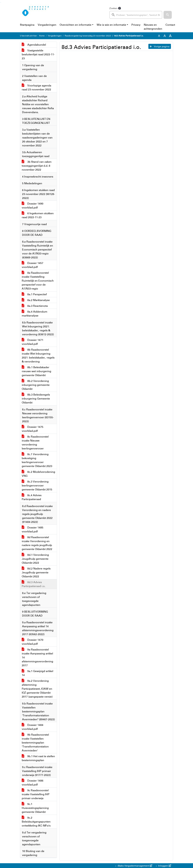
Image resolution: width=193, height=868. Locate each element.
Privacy (136, 25)
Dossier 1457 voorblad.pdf (33, 265)
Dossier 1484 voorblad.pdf (33, 727)
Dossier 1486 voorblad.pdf (33, 783)
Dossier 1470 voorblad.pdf (33, 642)
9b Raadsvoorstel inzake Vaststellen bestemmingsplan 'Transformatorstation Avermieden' (35, 743)
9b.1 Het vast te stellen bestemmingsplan (38, 758)
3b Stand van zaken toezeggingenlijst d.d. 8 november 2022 (37, 166)
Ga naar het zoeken (0, 2)
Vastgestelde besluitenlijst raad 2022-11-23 (38, 54)
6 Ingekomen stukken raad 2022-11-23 (38, 215)
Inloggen (164, 866)
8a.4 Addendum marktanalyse (34, 314)
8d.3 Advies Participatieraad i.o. (34, 584)
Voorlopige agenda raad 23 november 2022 (36, 87)
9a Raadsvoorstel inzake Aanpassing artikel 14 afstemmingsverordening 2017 (37, 657)
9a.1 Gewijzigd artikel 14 (37, 673)
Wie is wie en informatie (111, 25)
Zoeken (113, 8)
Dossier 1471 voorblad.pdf (33, 342)
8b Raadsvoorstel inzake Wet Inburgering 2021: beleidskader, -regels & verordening (38, 356)
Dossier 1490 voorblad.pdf (33, 206)
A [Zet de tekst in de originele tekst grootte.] (159, 36)
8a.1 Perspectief (34, 294)
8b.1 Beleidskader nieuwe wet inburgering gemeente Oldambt (36, 371)
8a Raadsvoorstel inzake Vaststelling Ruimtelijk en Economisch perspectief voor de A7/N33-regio (38, 281)
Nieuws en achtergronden (153, 27)
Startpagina (27, 25)
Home (42, 36)
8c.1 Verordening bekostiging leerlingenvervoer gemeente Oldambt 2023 (37, 460)
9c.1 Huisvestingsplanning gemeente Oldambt (35, 808)
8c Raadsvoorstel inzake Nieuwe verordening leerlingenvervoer (35, 442)
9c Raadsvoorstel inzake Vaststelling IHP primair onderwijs (36, 794)
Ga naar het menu (1, 2)
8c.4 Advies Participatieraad (32, 497)
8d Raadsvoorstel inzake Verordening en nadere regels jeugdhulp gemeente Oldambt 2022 (37, 543)
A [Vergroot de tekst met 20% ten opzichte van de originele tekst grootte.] (165, 36)
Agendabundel (34, 45)
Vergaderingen (47, 25)
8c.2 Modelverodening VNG (38, 474)
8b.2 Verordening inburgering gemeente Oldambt (36, 385)
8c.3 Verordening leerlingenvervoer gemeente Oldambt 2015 (37, 485)
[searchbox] (136, 15)
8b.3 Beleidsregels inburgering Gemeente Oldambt (36, 399)
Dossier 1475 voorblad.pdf (33, 429)
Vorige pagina (160, 46)
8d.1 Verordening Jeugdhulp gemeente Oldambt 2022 (35, 559)
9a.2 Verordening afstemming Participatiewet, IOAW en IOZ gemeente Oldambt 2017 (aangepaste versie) (37, 689)
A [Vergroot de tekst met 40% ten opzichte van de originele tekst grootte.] (170, 36)
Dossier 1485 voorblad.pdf (33, 529)
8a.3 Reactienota (35, 306)
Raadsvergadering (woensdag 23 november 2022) (88, 36)
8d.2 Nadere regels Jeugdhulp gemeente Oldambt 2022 (36, 572)
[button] (168, 15)
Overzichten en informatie (76, 25)
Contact (170, 25)
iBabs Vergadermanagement (135, 866)
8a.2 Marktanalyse (36, 300)
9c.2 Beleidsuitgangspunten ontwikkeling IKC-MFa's (36, 822)
